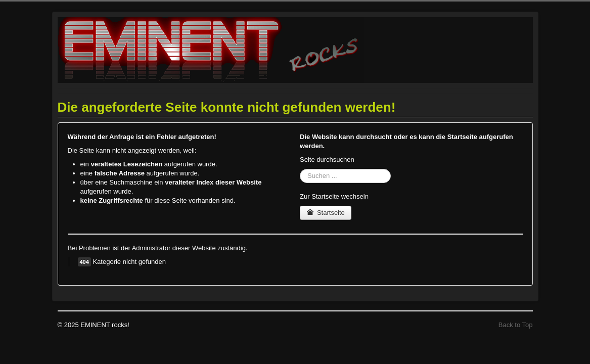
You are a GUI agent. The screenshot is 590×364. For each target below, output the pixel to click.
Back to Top (516, 325)
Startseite (326, 213)
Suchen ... (300, 169)
